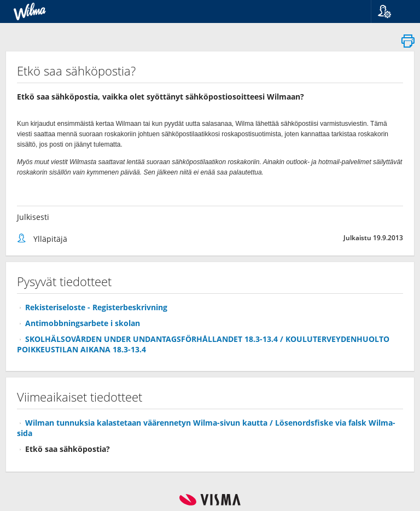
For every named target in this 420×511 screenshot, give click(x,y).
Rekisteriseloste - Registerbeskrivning (96, 307)
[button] (391, 11)
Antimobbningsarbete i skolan (83, 323)
